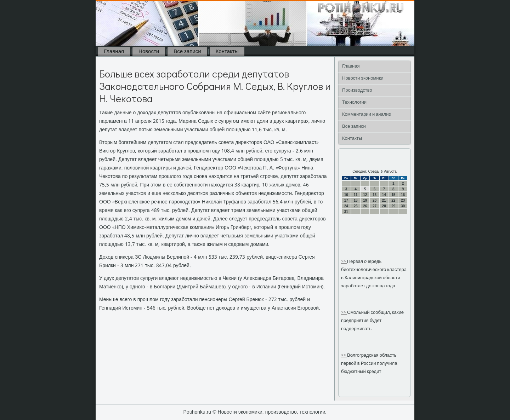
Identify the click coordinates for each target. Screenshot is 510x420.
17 (346, 200)
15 (393, 195)
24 (346, 206)
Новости (149, 52)
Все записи (187, 52)
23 (403, 200)
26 (365, 206)
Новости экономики (363, 78)
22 (393, 200)
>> (344, 262)
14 (384, 195)
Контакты (227, 52)
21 (384, 200)
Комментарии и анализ (367, 114)
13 (375, 195)
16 (403, 195)
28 (384, 206)
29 (393, 206)
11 (355, 195)
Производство (357, 90)
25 (355, 206)
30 (403, 206)
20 (375, 200)
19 (365, 200)
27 (375, 206)
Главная (114, 52)
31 (346, 212)
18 (355, 200)
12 (365, 195)
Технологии (354, 102)
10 (346, 195)
